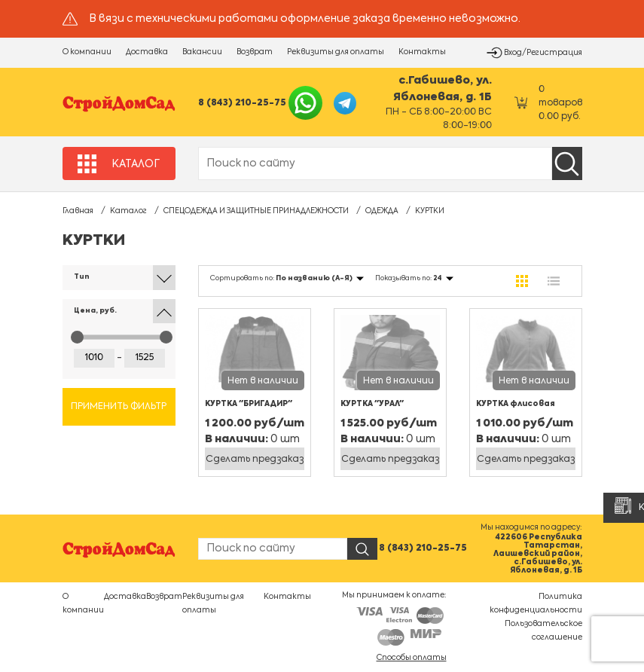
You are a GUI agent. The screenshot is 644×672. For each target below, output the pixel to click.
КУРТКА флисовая (516, 404)
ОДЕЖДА (382, 211)
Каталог (128, 211)
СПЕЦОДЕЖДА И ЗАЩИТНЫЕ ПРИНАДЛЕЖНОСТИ (256, 211)
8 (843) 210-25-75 (242, 103)
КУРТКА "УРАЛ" (372, 404)
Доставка (147, 52)
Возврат (255, 52)
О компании (87, 52)
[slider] (77, 337)
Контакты (422, 52)
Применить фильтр (119, 407)
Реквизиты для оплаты (336, 52)
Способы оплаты (412, 658)
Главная (78, 211)
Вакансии (202, 52)
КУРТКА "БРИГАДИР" (249, 404)
